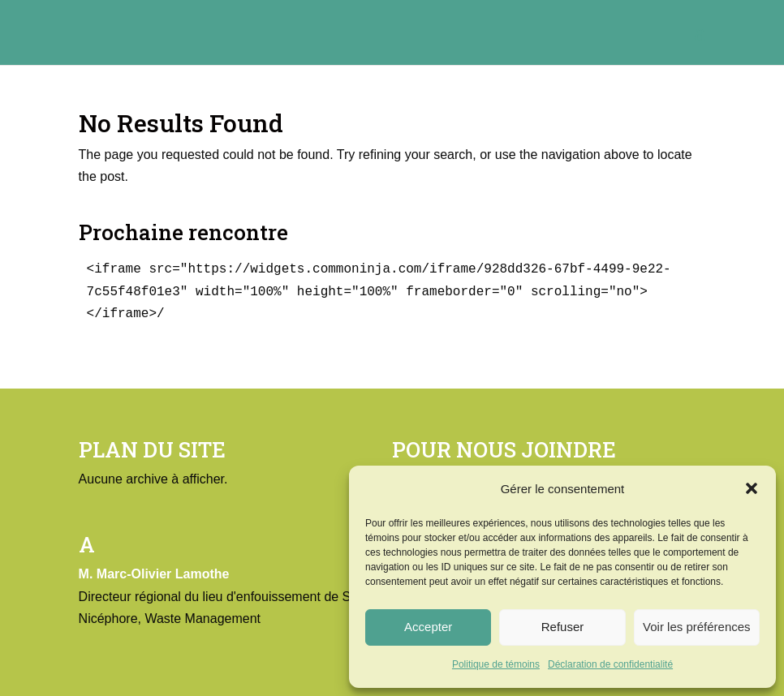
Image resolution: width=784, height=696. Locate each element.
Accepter (428, 627)
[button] (752, 488)
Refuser (563, 627)
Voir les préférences (697, 627)
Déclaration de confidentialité (610, 664)
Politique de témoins (496, 664)
